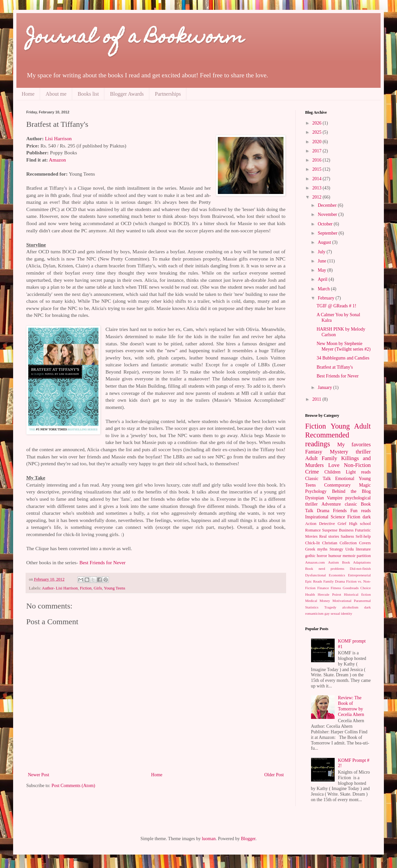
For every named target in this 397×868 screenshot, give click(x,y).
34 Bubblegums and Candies (343, 358)
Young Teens (114, 588)
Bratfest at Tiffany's (335, 367)
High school (360, 524)
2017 (318, 151)
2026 (318, 123)
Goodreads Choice (357, 588)
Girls (98, 588)
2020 (318, 142)
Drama (323, 511)
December (328, 205)
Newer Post (39, 775)
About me (56, 94)
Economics (337, 575)
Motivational (342, 601)
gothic (310, 556)
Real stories (329, 536)
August (325, 242)
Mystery (339, 452)
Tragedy (330, 607)
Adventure (331, 504)
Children (333, 472)
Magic (365, 485)
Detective (327, 524)
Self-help (363, 536)
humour (335, 556)
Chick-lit (313, 543)
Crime (312, 472)
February (326, 298)
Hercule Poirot (329, 594)
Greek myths (316, 549)
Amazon (57, 160)
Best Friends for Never (103, 562)
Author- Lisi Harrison (60, 588)
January (325, 387)
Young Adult (351, 426)
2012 (318, 197)
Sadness (347, 536)
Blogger (248, 839)
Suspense (330, 530)
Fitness (336, 588)
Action (311, 524)
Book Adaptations (356, 562)
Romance (313, 530)
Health (310, 594)
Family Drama (334, 581)
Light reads (358, 472)
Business (346, 530)
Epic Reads (314, 581)
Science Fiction (345, 517)
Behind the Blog (351, 491)
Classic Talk (318, 479)
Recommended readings (327, 439)
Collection (348, 543)
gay (327, 613)
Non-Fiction (357, 465)
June (322, 261)
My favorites (354, 444)
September (328, 233)
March (324, 289)
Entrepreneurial (359, 575)
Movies (311, 536)
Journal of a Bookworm (135, 39)
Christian (330, 543)
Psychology (316, 491)
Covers (365, 543)
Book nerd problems (325, 569)
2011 (317, 399)
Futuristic (363, 530)
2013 (318, 188)
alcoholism (350, 607)
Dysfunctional (315, 575)
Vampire (334, 498)
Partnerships (168, 94)
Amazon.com (315, 562)
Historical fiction (357, 594)
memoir (349, 556)
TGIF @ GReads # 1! (336, 306)
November (328, 214)
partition (364, 556)
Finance (323, 588)
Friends (340, 511)
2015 (318, 169)
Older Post (274, 775)
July (322, 252)
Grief (342, 524)
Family (329, 458)
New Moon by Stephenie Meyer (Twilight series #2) (344, 346)
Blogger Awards (127, 94)
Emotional (345, 479)
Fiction (86, 588)
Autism (334, 562)
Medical (311, 601)
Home (28, 94)
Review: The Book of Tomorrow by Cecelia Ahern (351, 706)
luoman (209, 839)
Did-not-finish (360, 569)
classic (351, 504)
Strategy (336, 549)
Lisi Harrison (58, 138)
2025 (318, 132)
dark (367, 517)
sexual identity (342, 613)
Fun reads (361, 511)
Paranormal (362, 601)
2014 (318, 179)
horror (322, 556)
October (326, 224)
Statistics (312, 607)
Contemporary (337, 485)
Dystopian (315, 498)
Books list (88, 94)
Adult (311, 458)
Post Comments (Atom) (73, 786)
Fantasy (314, 452)
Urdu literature (358, 549)
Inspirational (317, 517)
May (322, 270)
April (323, 279)
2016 (318, 160)
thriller (363, 452)
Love (334, 465)
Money (325, 601)
